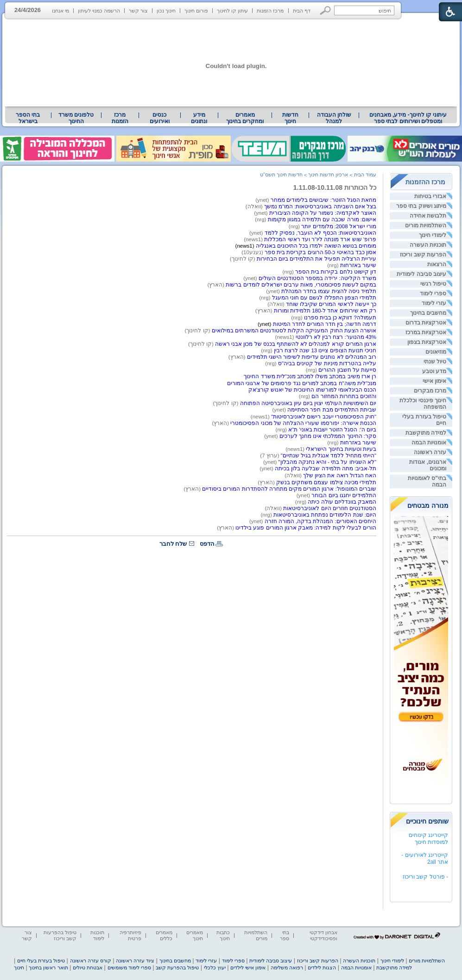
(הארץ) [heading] (217, 285)
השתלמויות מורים (426, 225)
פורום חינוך (196, 11)
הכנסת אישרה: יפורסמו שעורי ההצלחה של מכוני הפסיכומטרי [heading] (303, 423)
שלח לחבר (173, 544)
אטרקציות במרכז (426, 332)
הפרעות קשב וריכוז (423, 255)
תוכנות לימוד (97, 935)
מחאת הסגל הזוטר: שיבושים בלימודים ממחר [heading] (323, 200)
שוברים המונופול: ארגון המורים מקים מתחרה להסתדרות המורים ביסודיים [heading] (289, 489)
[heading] (306, 246)
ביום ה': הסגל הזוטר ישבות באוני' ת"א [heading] (332, 430)
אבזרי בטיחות (430, 196)
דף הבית (302, 11)
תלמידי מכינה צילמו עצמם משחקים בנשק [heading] (326, 482)
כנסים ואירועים (160, 118)
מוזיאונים (436, 352)
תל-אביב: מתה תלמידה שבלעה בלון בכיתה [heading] (326, 468)
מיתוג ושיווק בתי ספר (421, 206)
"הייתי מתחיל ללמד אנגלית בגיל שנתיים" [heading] (329, 456)
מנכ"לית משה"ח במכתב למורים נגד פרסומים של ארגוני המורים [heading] (302, 383)
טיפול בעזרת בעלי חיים (41, 961)
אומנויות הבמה (429, 443)
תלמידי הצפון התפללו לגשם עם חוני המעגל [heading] (324, 298)
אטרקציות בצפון (427, 342)
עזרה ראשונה (430, 452)
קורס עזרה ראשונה (91, 961)
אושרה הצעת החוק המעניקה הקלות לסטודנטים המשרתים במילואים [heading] (294, 331)
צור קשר (138, 11)
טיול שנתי (435, 362)
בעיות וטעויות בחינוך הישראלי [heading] (341, 449)
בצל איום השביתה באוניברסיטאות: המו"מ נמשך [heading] (320, 206)
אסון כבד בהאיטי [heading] (356, 252)
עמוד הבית (365, 175)
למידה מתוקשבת (426, 433)
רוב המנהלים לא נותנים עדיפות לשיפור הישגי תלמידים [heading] (311, 357)
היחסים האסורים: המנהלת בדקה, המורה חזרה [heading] (320, 521)
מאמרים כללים (164, 935)
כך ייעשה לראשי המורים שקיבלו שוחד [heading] (331, 304)
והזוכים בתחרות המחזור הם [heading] (344, 396)
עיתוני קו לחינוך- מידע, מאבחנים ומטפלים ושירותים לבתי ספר (408, 118)
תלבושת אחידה (428, 216)
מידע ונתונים (199, 118)
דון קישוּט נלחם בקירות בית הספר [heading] (336, 272)
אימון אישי (434, 381)
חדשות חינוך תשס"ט (281, 175)
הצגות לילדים (322, 968)
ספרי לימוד (433, 293)
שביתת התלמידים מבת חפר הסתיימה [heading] (332, 410)
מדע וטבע (434, 371)
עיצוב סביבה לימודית (421, 274)
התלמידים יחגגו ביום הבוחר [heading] (343, 495)
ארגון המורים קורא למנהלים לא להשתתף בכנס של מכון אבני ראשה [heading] (296, 344)
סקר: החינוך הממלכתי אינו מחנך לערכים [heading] (328, 436)
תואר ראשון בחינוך (48, 968)
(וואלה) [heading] (255, 206)
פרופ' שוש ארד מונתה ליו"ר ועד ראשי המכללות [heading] (320, 239)
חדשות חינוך (290, 118)
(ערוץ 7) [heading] (270, 456)
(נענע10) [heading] (253, 252)
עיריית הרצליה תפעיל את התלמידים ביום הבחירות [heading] (316, 259)
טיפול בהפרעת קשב (177, 968)
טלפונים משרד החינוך (76, 118)
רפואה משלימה (287, 968)
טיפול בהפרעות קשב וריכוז (60, 935)
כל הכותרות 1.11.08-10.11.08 (335, 187)
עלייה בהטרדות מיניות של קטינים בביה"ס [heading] (327, 363)
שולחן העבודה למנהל (334, 118)
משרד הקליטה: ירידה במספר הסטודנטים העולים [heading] (317, 278)
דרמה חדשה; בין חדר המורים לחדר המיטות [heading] (325, 324)
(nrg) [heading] (261, 219)
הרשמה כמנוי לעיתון (99, 11)
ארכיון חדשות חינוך (328, 175)
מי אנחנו (60, 11)
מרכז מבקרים (430, 391)
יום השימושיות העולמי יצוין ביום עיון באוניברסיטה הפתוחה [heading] (308, 403)
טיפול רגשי (433, 284)
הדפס (207, 544)
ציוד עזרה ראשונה (135, 961)
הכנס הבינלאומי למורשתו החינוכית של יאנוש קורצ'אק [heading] (312, 390)
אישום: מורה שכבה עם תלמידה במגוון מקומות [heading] (322, 219)
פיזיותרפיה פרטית (130, 935)
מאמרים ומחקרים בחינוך (245, 118)
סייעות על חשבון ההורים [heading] (347, 370)
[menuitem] (408, 118)
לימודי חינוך (433, 235)
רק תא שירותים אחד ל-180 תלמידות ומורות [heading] (325, 311)
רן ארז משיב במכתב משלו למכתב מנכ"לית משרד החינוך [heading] (310, 376)
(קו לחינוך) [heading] (202, 344)
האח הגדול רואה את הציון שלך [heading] (340, 475)
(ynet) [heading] (263, 200)
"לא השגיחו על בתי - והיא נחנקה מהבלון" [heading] (327, 462)
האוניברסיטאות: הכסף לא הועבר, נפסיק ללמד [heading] (320, 233)
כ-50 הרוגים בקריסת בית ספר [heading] (300, 252)
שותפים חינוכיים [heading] (427, 821)
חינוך (19, 968)
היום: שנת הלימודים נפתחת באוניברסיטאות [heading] (325, 515)
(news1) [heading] (254, 239)
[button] (326, 10)
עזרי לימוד (434, 303)
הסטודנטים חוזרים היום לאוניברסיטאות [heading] (330, 508)
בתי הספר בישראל (28, 118)
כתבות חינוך (223, 935)
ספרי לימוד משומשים (129, 968)
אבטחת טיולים (88, 968)
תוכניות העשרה (428, 245)
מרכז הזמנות (270, 11)
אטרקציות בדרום (426, 323)
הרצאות (437, 264)
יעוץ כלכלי (215, 968)
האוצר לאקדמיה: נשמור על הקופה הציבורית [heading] (323, 213)
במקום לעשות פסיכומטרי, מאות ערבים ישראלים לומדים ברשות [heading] (301, 285)
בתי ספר (285, 935)
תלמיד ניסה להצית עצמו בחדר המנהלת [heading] (329, 291)
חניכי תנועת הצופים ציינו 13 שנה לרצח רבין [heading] (325, 350)
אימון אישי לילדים (248, 968)
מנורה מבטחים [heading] (428, 506)
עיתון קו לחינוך (232, 11)
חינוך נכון (166, 11)
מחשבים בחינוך (428, 313)
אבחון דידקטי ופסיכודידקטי (323, 935)
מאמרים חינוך (195, 935)
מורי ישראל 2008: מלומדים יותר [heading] (339, 226)
